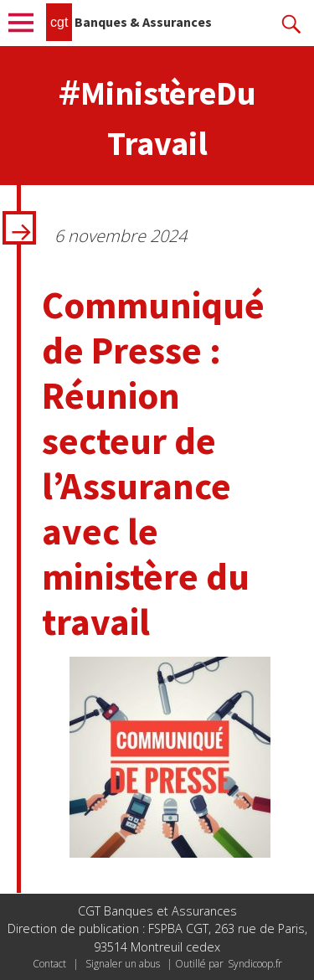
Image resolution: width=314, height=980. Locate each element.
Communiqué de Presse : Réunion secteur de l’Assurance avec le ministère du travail (153, 463)
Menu (25, 23)
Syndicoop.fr (255, 964)
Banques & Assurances (129, 22)
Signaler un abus (123, 964)
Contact (49, 964)
